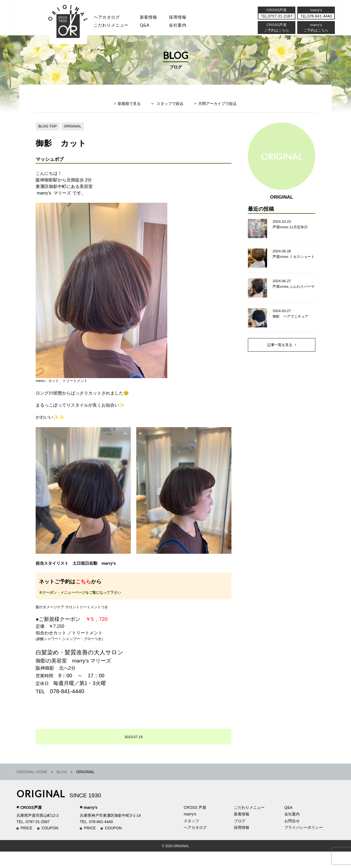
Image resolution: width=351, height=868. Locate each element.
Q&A (149, 26)
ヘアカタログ (109, 18)
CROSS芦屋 (31, 824)
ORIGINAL (74, 132)
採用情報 (184, 18)
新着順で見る (126, 111)
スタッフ (74, 26)
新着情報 (242, 831)
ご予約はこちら (316, 32)
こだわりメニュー (249, 824)
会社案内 (184, 26)
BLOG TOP (48, 132)
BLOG (62, 788)
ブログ (240, 837)
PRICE (26, 845)
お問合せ (292, 837)
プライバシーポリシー (304, 844)
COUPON (50, 845)
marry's (90, 824)
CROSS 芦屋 (195, 824)
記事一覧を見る (280, 355)
